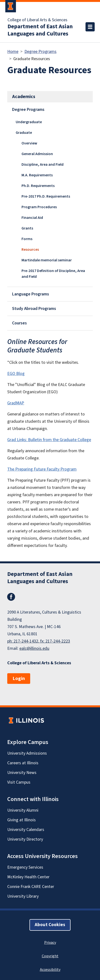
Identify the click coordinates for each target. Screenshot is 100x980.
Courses (19, 323)
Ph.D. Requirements (38, 186)
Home (13, 52)
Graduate (24, 133)
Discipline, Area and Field (43, 165)
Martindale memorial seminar (47, 260)
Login (19, 679)
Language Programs (31, 294)
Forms (27, 239)
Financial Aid (32, 218)
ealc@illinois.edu (34, 648)
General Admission (37, 154)
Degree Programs (40, 52)
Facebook (11, 597)
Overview (29, 143)
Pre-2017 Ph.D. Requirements (46, 196)
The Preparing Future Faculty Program (42, 469)
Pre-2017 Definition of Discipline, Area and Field (53, 274)
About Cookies (50, 925)
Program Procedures (39, 207)
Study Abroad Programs (34, 309)
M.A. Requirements (37, 175)
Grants (27, 228)
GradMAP (16, 403)
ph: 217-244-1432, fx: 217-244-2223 (39, 641)
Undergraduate (29, 122)
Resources (30, 250)
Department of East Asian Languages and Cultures (40, 30)
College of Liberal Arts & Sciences (37, 20)
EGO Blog (16, 374)
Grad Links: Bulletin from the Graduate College (49, 440)
